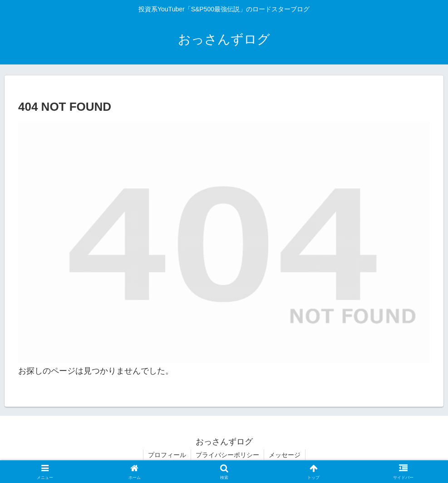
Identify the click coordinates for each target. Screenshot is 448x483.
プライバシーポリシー (227, 455)
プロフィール (167, 455)
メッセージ (285, 455)
